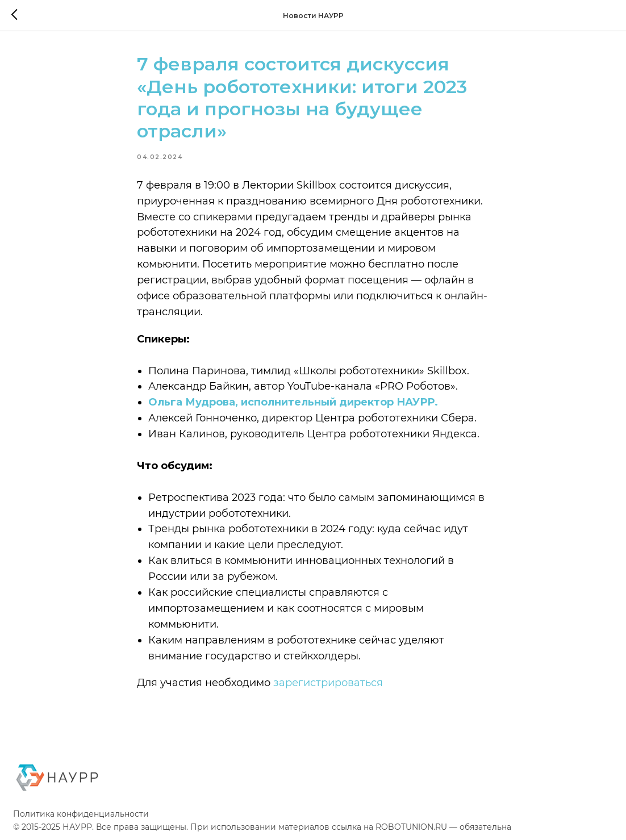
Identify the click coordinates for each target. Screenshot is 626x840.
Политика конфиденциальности (81, 816)
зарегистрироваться (328, 684)
